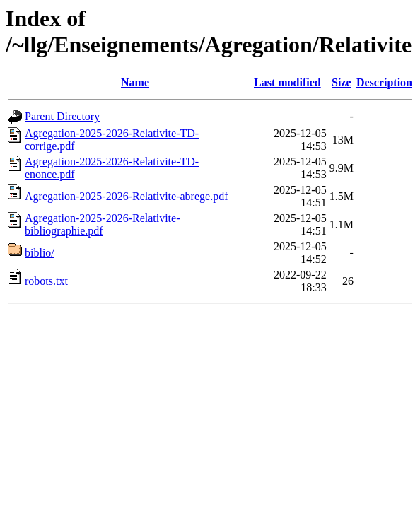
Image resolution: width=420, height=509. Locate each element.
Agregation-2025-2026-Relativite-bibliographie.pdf (103, 224)
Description (384, 82)
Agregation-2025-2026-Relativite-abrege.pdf (126, 196)
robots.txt (46, 281)
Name (135, 82)
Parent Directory (62, 116)
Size (342, 82)
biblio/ (40, 253)
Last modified (287, 82)
